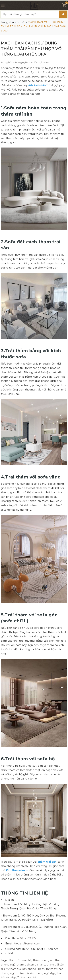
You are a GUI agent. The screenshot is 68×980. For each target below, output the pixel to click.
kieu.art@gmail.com (27, 944)
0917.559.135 (28, 938)
